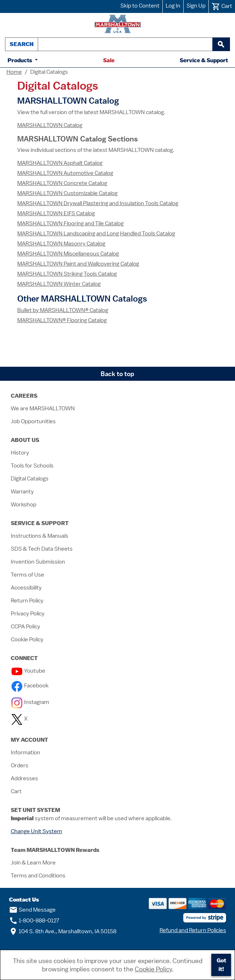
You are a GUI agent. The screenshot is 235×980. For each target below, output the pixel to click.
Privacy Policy (28, 614)
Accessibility (26, 588)
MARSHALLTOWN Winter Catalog (59, 284)
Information (26, 753)
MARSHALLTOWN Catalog (50, 125)
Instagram (30, 702)
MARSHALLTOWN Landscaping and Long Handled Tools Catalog (96, 234)
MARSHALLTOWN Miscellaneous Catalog (68, 254)
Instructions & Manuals (40, 536)
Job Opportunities (33, 421)
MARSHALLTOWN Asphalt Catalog (60, 163)
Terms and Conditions (38, 876)
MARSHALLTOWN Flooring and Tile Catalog (70, 223)
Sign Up (196, 6)
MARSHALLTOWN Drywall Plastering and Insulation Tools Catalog (98, 203)
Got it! (221, 965)
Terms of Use (27, 575)
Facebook (30, 686)
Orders (20, 766)
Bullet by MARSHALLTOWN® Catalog (63, 310)
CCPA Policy (26, 627)
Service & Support (204, 60)
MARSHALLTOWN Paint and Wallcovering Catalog (78, 264)
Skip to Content (140, 6)
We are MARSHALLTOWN (43, 408)
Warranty (22, 492)
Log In (173, 6)
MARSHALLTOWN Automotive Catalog (65, 173)
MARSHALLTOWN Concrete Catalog (62, 183)
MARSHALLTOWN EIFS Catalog (56, 213)
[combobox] (125, 44)
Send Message (32, 910)
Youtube (28, 671)
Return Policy (27, 601)
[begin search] (221, 44)
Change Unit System (36, 831)
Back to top (117, 374)
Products (20, 60)
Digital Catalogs (30, 479)
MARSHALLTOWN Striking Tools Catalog (67, 274)
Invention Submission (38, 562)
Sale (109, 60)
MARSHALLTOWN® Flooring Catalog (62, 320)
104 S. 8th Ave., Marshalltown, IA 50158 (63, 931)
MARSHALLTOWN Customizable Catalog (67, 193)
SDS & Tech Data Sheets (42, 549)
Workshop (24, 505)
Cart (16, 791)
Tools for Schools (32, 466)
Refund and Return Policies (193, 930)
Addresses (24, 778)
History (20, 453)
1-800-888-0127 (34, 921)
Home (14, 72)
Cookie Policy (27, 640)
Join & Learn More (33, 863)
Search (22, 44)
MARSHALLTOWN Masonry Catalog (61, 244)
